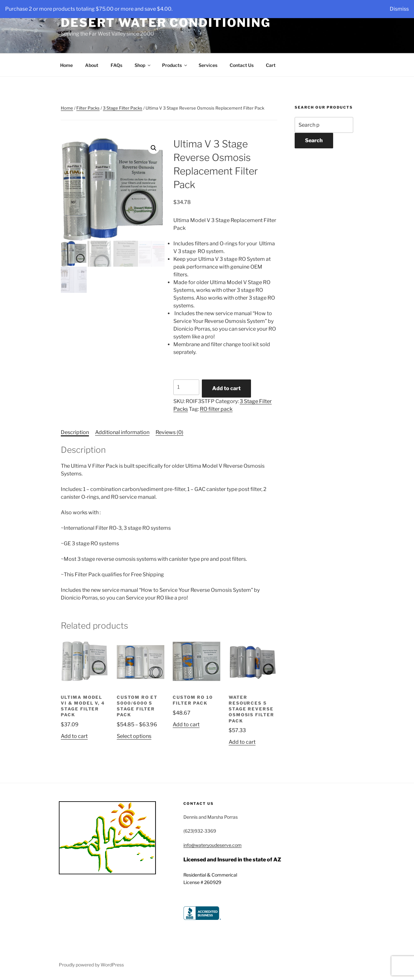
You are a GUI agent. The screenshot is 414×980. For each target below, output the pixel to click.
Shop (143, 65)
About (92, 65)
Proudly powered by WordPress (91, 965)
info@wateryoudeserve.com (212, 845)
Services (208, 65)
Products (175, 65)
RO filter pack (216, 409)
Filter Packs (88, 108)
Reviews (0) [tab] (169, 432)
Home (66, 65)
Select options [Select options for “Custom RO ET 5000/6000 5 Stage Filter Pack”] (134, 736)
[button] (154, 148)
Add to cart (226, 388)
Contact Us (242, 65)
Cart (271, 65)
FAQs (116, 65)
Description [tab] (75, 432)
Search (314, 140)
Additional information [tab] (122, 432)
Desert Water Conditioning (166, 23)
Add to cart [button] (74, 736)
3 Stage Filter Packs (123, 108)
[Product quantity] (186, 387)
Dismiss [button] (399, 9)
